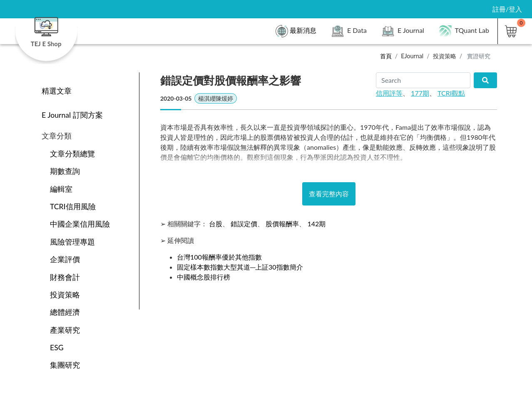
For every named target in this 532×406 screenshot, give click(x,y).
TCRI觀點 (451, 93)
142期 (317, 224)
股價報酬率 (282, 224)
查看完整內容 (329, 194)
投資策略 (445, 56)
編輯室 (61, 189)
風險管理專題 (72, 242)
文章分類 (57, 136)
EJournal (412, 56)
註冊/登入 (507, 9)
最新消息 (296, 31)
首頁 (386, 56)
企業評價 (65, 259)
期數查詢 (65, 171)
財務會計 (65, 277)
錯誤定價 (244, 224)
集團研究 (65, 365)
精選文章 (57, 91)
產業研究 (65, 330)
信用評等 (389, 93)
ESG (57, 348)
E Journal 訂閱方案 (72, 115)
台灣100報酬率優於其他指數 (219, 257)
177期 (420, 93)
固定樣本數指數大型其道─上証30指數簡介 (240, 267)
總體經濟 (65, 312)
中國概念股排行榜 (204, 277)
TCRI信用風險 (73, 207)
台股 (216, 224)
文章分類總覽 (72, 154)
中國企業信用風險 (80, 224)
